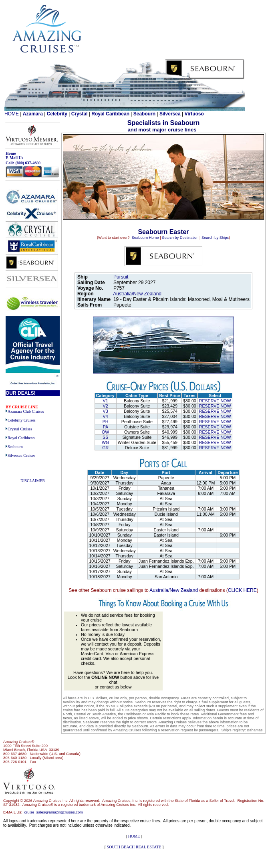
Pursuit (121, 277)
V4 (106, 416)
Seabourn (144, 114)
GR (105, 448)
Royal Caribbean (110, 114)
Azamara (33, 114)
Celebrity (57, 114)
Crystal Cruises (20, 429)
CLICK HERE (242, 590)
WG (105, 442)
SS (105, 437)
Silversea (170, 114)
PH (106, 422)
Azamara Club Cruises (26, 411)
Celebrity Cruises (22, 420)
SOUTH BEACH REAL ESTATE (134, 847)
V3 (106, 411)
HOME (12, 114)
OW (105, 432)
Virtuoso (194, 114)
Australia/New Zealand (138, 294)
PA (106, 427)
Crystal (80, 114)
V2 (106, 406)
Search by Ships (215, 238)
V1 (106, 401)
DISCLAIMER (33, 481)
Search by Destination (180, 238)
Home (11, 153)
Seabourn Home (145, 238)
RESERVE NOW (215, 401)
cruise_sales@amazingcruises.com (54, 812)
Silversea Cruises (21, 455)
